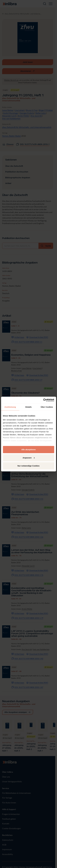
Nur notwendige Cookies (29, 466)
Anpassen (29, 458)
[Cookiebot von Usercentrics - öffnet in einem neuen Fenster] (43, 400)
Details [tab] (29, 407)
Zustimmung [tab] (10, 407)
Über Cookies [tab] (47, 407)
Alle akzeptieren (28, 450)
